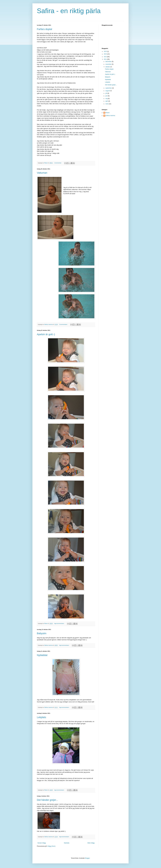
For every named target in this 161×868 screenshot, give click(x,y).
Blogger (87, 858)
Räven (108, 113)
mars (107, 104)
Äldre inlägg (91, 843)
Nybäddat (42, 655)
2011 (106, 59)
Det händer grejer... (47, 800)
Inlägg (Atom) (51, 846)
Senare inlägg (42, 843)
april (107, 101)
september (109, 88)
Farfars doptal (44, 29)
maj (107, 99)
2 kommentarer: (64, 324)
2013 (106, 54)
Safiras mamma (110, 116)
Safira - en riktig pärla (69, 11)
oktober (108, 67)
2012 (106, 57)
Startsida (67, 843)
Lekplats (41, 717)
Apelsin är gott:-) (46, 334)
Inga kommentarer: (59, 623)
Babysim (42, 633)
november (109, 64)
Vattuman (42, 173)
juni (107, 96)
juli (106, 93)
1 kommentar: (58, 163)
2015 (106, 51)
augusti (108, 91)
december (109, 62)
